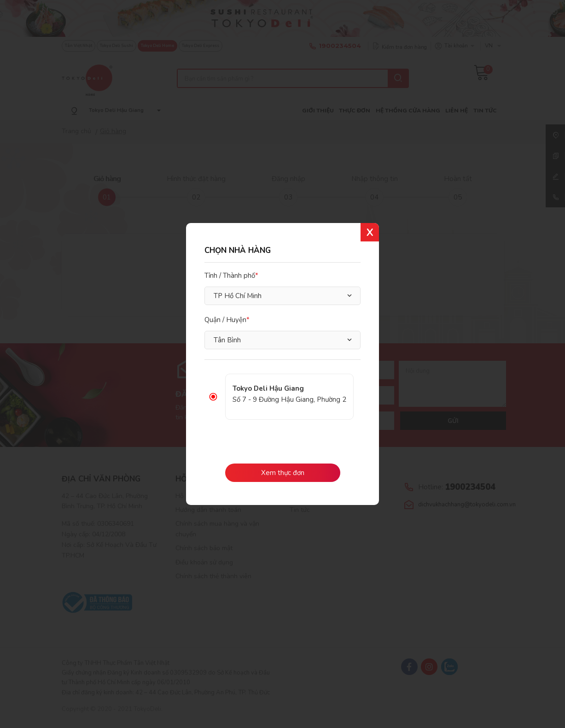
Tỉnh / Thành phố (230, 276)
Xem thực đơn (283, 473)
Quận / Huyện (225, 320)
